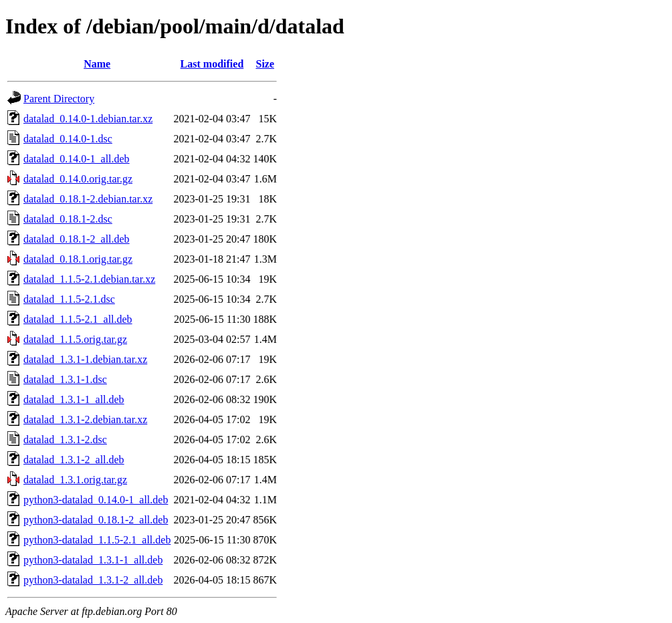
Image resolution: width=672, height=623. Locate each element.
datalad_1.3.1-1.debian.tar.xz (85, 359)
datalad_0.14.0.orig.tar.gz (78, 179)
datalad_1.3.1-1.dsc (65, 379)
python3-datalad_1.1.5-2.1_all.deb (97, 540)
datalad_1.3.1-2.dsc (65, 440)
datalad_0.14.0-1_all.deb (77, 159)
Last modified (212, 64)
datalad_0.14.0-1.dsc (68, 139)
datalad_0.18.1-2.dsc (68, 219)
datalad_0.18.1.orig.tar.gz (78, 259)
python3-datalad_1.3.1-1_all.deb (93, 560)
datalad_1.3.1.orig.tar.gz (75, 480)
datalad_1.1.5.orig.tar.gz (75, 339)
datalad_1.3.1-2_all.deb (74, 460)
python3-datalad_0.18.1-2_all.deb (96, 520)
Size (265, 64)
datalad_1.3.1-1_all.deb (74, 399)
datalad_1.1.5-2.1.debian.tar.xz (89, 279)
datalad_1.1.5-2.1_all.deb (78, 319)
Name (97, 64)
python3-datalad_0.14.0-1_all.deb (96, 500)
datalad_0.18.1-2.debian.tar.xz (88, 199)
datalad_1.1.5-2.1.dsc (69, 299)
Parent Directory (59, 99)
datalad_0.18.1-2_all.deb (77, 239)
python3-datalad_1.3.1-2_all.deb (93, 580)
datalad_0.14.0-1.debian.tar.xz (88, 119)
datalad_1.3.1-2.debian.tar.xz (85, 419)
